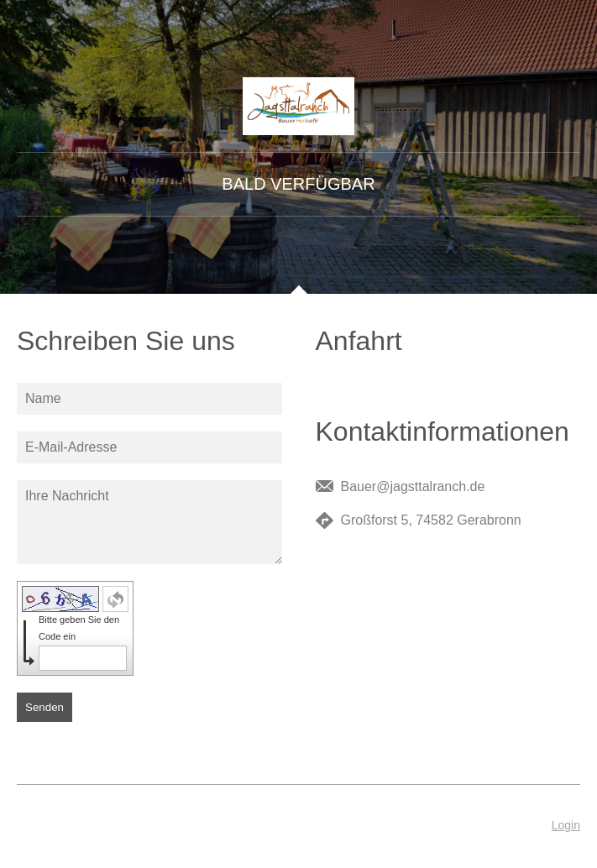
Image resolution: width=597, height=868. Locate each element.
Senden (45, 707)
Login (566, 825)
